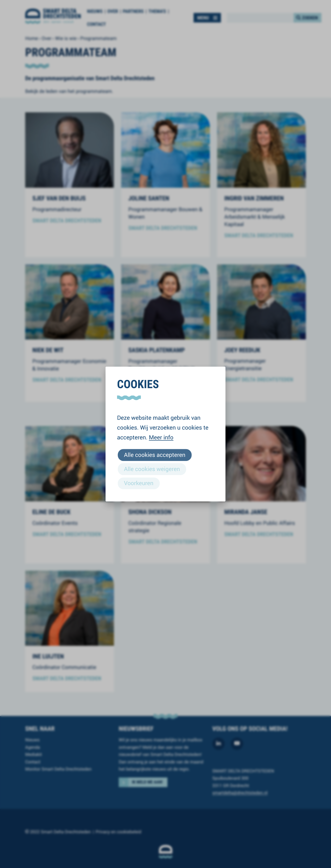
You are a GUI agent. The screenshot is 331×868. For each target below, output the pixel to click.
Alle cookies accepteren (155, 455)
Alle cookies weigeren (152, 469)
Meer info (161, 437)
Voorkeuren (139, 483)
